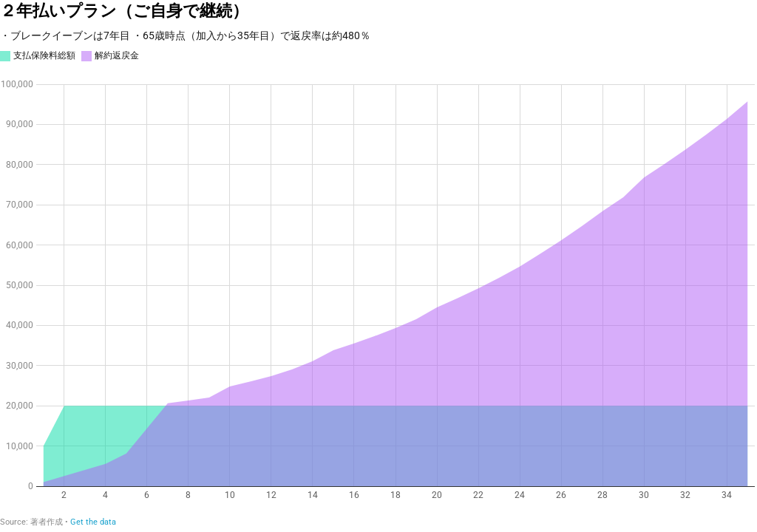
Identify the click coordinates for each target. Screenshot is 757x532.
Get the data (93, 522)
